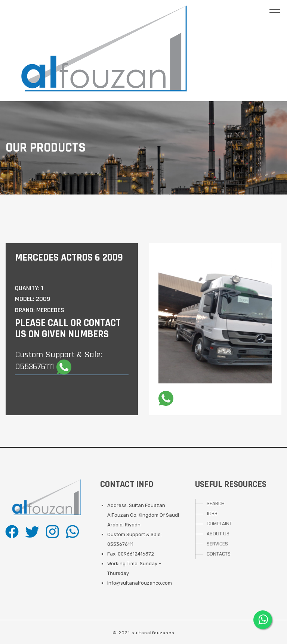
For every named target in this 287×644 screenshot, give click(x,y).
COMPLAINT (219, 524)
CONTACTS (219, 554)
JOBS (212, 514)
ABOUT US (218, 534)
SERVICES (217, 544)
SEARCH (216, 504)
